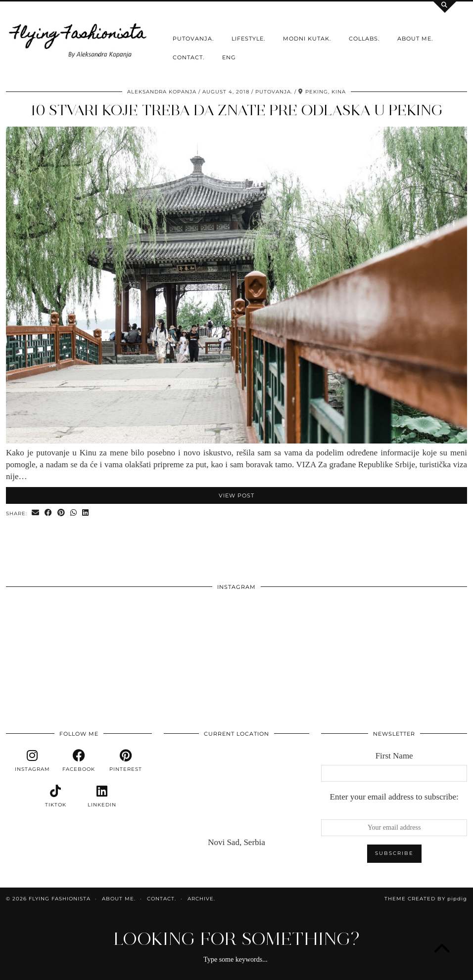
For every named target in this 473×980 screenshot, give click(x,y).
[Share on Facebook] (48, 513)
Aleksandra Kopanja (162, 92)
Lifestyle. (248, 39)
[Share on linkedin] (86, 513)
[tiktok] (55, 797)
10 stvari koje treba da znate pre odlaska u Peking (236, 110)
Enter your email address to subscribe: (394, 797)
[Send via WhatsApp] (74, 513)
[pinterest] (125, 761)
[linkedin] (102, 797)
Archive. (201, 899)
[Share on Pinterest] (61, 513)
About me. (415, 39)
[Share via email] (36, 513)
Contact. (189, 57)
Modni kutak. (307, 39)
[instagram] (32, 761)
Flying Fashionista (60, 899)
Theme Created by (426, 899)
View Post (236, 495)
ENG (229, 57)
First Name (394, 756)
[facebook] (79, 761)
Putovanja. (193, 39)
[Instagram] (52, 642)
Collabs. (364, 39)
